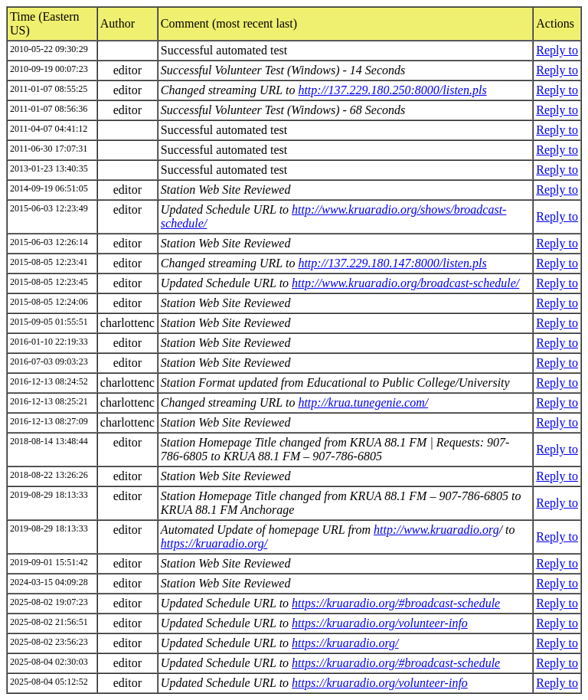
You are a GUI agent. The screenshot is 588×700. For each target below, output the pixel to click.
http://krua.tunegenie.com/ (363, 402)
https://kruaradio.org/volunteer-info (380, 623)
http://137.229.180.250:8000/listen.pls (392, 90)
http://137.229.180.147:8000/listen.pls (392, 263)
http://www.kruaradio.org (436, 530)
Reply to (557, 50)
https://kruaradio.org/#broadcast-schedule (396, 603)
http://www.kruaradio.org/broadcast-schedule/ (405, 283)
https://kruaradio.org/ (214, 543)
